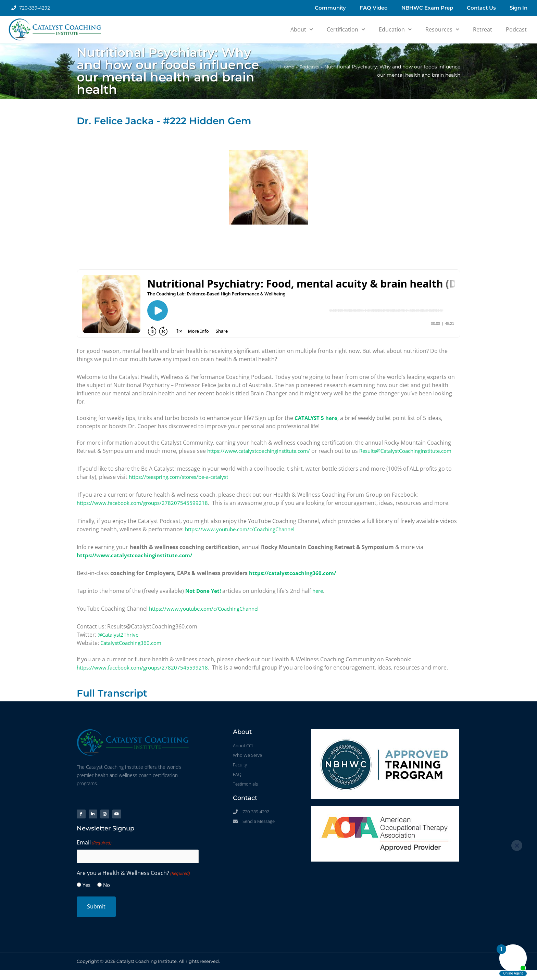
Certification (346, 29)
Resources (442, 29)
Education (395, 29)
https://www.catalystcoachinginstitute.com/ (263, 451)
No (107, 895)
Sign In (519, 8)
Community (330, 8)
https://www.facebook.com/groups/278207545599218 (146, 511)
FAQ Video (374, 8)
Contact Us (481, 8)
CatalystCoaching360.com (134, 651)
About (302, 29)
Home (285, 67)
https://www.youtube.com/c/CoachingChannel (245, 537)
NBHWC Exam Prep (427, 8)
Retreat (483, 29)
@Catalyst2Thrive (120, 642)
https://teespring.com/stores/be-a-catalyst (184, 485)
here (321, 599)
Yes (86, 895)
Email (94, 853)
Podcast (516, 29)
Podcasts (308, 67)
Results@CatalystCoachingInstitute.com (128, 459)
